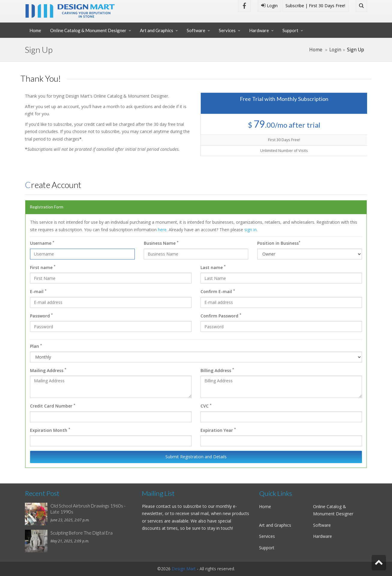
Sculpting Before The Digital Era (81, 533)
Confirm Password (221, 315)
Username (42, 243)
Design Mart (184, 569)
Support (290, 30)
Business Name (161, 243)
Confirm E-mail (218, 291)
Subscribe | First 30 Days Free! (315, 6)
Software (196, 30)
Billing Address (217, 370)
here (162, 230)
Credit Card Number (53, 406)
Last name (213, 267)
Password (41, 315)
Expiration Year (218, 430)
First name (43, 267)
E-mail (38, 291)
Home (35, 30)
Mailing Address (48, 370)
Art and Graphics (157, 30)
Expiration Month (50, 430)
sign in (250, 230)
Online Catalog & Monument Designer (88, 30)
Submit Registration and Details (196, 457)
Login (269, 6)
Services (227, 30)
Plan (36, 346)
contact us (166, 506)
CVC (206, 406)
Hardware (259, 30)
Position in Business (279, 243)
